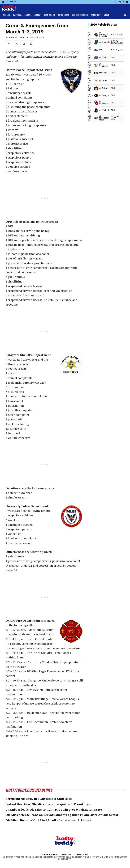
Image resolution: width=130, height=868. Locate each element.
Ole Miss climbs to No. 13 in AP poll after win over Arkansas (48, 820)
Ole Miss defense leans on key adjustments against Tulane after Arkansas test (62, 815)
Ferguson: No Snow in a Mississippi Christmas (39, 799)
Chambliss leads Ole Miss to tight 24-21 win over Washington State (54, 809)
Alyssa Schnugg (17, 38)
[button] (125, 15)
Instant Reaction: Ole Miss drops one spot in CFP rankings (48, 804)
